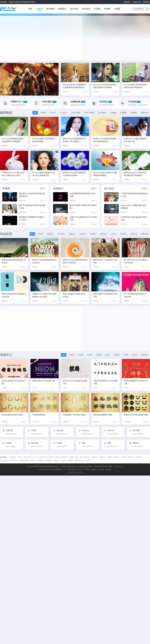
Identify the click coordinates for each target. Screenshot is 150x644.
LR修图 (70, 461)
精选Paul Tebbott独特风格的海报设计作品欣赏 (75, 261)
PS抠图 (57, 457)
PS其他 (135, 355)
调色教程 (127, 92)
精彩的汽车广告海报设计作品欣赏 (105, 261)
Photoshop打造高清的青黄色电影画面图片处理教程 (105, 86)
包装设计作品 (79, 461)
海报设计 (93, 234)
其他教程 (134, 113)
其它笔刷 (35, 422)
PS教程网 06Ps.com (60, 469)
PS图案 (99, 355)
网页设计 (104, 234)
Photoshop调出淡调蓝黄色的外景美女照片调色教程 (135, 86)
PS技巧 (20, 457)
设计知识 (74, 9)
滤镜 (81, 457)
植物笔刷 (5, 422)
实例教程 (49, 461)
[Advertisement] (22, 38)
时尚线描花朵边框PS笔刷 (12, 415)
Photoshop (35, 457)
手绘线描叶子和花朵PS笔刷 (74, 415)
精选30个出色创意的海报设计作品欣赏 (44, 261)
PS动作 (90, 355)
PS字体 (72, 355)
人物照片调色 (24, 461)
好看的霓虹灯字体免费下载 (43, 381)
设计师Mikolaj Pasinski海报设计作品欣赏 (136, 261)
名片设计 (83, 234)
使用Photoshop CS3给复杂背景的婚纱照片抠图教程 (135, 174)
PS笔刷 (97, 9)
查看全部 (145, 113)
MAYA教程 (102, 113)
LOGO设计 (61, 234)
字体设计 (56, 461)
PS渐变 (126, 355)
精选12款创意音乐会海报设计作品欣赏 (14, 295)
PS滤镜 (81, 355)
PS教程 (39, 9)
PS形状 (117, 355)
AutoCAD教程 (89, 113)
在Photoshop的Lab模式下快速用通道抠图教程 (105, 174)
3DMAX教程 (76, 113)
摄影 (77, 457)
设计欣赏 (27, 457)
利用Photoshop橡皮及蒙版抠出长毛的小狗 (135, 140)
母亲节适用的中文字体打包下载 (14, 382)
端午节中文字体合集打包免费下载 (75, 382)
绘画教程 (123, 113)
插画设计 (41, 461)
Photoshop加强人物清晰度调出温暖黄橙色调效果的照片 (74, 86)
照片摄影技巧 (5, 461)
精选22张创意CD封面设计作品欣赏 (74, 295)
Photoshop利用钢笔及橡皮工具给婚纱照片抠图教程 (13, 140)
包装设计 (50, 234)
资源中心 (6, 355)
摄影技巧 (95, 457)
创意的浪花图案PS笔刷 (103, 415)
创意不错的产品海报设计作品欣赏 (105, 295)
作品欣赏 (86, 9)
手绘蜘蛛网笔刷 (39, 415)
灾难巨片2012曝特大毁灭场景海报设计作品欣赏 (44, 295)
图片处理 (66, 92)
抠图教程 (5, 146)
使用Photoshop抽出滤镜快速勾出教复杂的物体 (74, 174)
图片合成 (131, 457)
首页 (30, 9)
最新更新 (127, 2)
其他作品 (134, 234)
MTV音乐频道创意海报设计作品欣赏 (135, 295)
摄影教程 (22, 201)
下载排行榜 (136, 2)
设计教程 (50, 9)
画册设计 (72, 234)
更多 (43, 188)
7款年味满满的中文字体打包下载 (135, 382)
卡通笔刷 (127, 422)
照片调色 (50, 457)
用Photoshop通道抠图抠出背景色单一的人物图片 (74, 140)
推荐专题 (146, 2)
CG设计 (113, 234)
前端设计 (62, 9)
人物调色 (138, 457)
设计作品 (43, 457)
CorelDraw (64, 113)
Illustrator (53, 113)
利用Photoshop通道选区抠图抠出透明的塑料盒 (105, 140)
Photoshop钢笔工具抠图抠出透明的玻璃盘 (44, 140)
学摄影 (117, 9)
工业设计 (123, 234)
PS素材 (107, 9)
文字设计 (33, 461)
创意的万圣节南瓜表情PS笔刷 (136, 415)
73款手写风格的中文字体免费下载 (105, 382)
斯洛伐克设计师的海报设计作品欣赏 (14, 261)
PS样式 (108, 355)
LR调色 (63, 461)
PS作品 (40, 234)
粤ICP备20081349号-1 (75, 469)
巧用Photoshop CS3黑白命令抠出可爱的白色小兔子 (13, 174)
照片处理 (14, 461)
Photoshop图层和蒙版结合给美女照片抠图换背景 (44, 174)
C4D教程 (113, 113)
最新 (35, 113)
